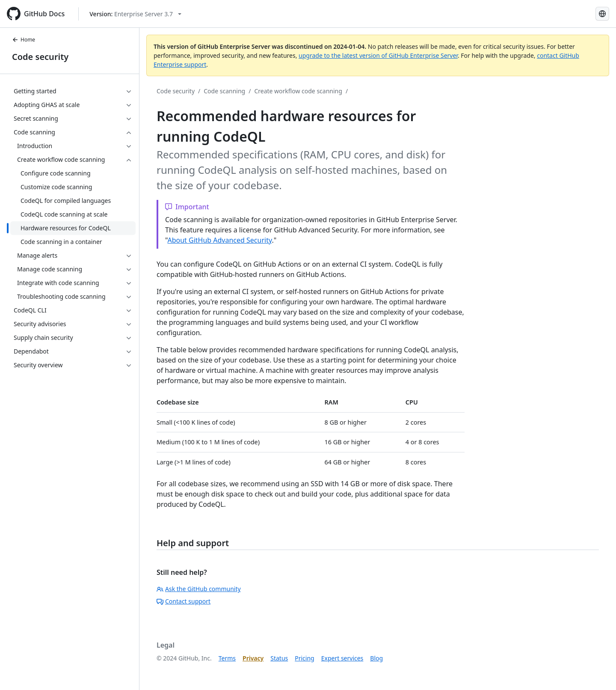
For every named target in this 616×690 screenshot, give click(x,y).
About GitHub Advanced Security (219, 240)
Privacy (253, 658)
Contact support (184, 601)
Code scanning (224, 91)
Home (24, 40)
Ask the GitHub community (199, 589)
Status (279, 658)
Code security (40, 57)
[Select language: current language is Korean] (602, 14)
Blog (376, 658)
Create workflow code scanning (298, 91)
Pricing (304, 658)
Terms (227, 658)
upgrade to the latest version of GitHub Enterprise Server (378, 55)
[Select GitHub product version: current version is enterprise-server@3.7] (135, 14)
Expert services (342, 658)
